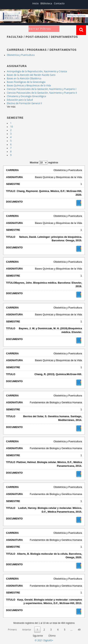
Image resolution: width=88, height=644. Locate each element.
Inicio (35, 3)
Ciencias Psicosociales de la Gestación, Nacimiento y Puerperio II (42, 93)
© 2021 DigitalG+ (44, 640)
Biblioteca (46, 3)
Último (52, 636)
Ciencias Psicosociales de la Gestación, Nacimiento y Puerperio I (42, 89)
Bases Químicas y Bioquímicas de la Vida (29, 85)
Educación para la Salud (20, 100)
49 (79, 630)
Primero (12, 630)
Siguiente (38, 636)
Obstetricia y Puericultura (21, 55)
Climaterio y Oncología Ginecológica (26, 96)
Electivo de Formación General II (24, 103)
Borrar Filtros (40, 29)
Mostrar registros (44, 163)
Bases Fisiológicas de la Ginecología (26, 82)
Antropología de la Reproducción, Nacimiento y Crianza (37, 71)
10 (12, 127)
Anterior (27, 630)
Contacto (59, 3)
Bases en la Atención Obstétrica (24, 78)
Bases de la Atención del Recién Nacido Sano (31, 75)
